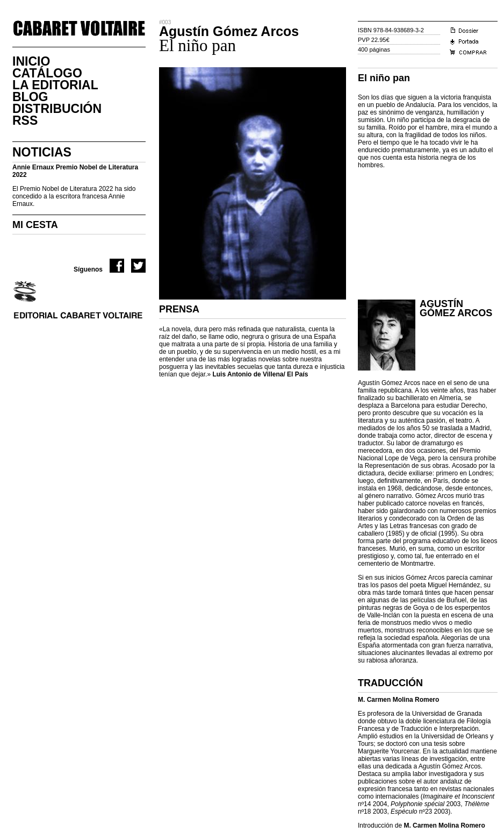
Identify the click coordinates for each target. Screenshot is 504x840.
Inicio (31, 61)
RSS (25, 120)
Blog (30, 97)
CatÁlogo (47, 73)
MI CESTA (35, 225)
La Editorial (55, 85)
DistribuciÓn (57, 109)
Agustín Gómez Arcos (456, 308)
